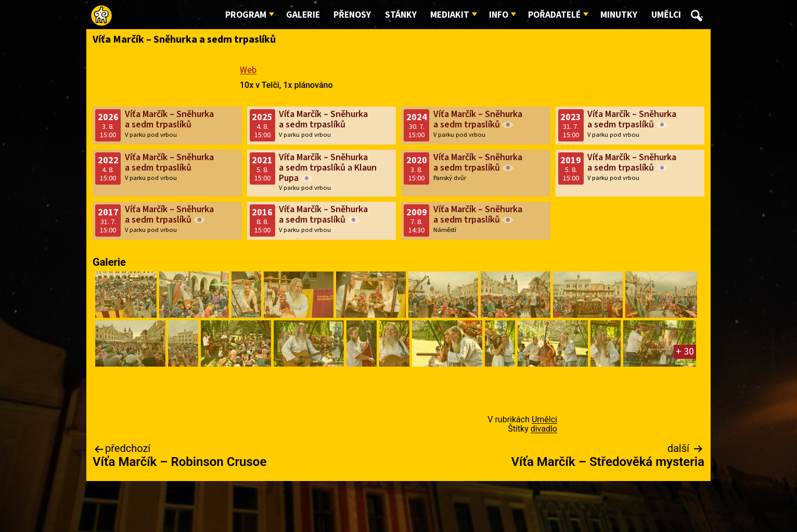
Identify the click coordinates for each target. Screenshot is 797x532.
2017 (108, 212)
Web (248, 70)
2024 (417, 117)
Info (499, 15)
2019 (571, 160)
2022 (108, 160)
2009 (417, 212)
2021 (262, 160)
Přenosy (352, 15)
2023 (571, 117)
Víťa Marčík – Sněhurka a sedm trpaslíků (169, 119)
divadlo (544, 429)
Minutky (619, 15)
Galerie (303, 15)
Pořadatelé (554, 15)
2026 (108, 117)
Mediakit (450, 15)
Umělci (666, 15)
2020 (417, 160)
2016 (262, 212)
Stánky (401, 15)
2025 (262, 117)
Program (246, 15)
